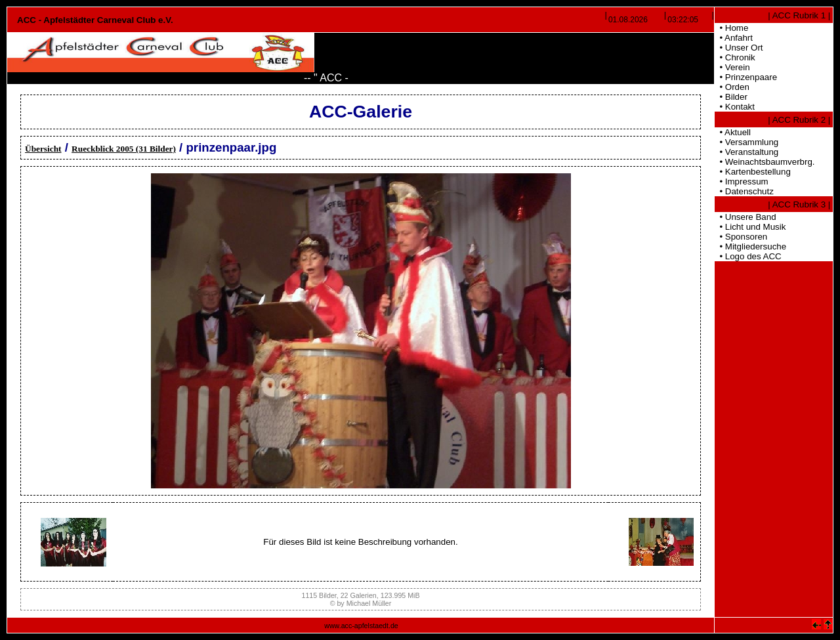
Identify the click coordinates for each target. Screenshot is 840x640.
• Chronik (735, 57)
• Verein (732, 67)
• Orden (732, 87)
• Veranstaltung (746, 152)
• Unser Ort (739, 48)
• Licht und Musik (750, 227)
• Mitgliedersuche (750, 246)
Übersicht (43, 149)
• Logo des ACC (748, 256)
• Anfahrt (734, 38)
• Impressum (742, 181)
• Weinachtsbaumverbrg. (765, 162)
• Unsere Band (745, 217)
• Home (731, 28)
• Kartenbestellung (753, 172)
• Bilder (731, 97)
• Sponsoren (741, 237)
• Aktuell (733, 132)
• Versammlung (746, 142)
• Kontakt (735, 107)
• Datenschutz (744, 191)
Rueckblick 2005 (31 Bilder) (124, 149)
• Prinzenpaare (746, 77)
